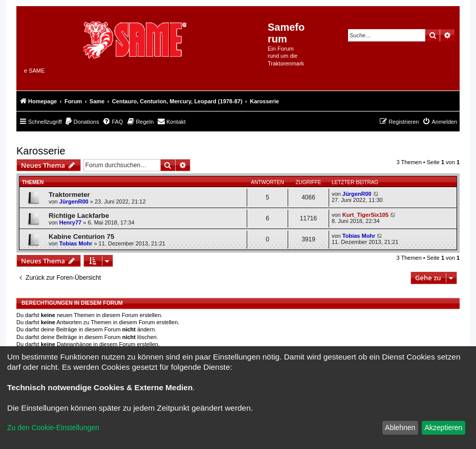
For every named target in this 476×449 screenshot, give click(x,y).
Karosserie (41, 151)
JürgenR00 (74, 201)
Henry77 (70, 222)
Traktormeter (69, 195)
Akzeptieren (443, 428)
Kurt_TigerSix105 (365, 215)
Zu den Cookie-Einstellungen (53, 428)
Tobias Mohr (76, 243)
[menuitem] (82, 122)
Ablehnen (400, 428)
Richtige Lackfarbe (79, 216)
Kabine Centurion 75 (81, 237)
